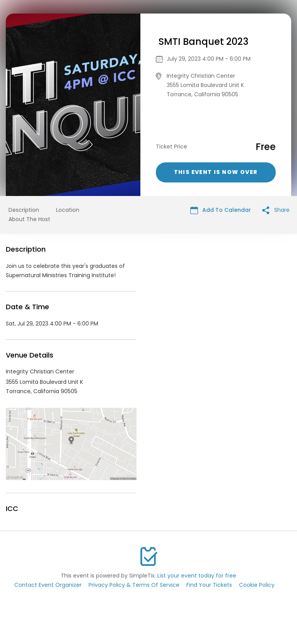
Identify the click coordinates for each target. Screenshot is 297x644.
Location (68, 210)
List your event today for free (197, 576)
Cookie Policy (257, 585)
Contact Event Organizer (48, 585)
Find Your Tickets (209, 585)
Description (24, 210)
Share (276, 210)
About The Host (29, 219)
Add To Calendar (221, 210)
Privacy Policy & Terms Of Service (134, 585)
